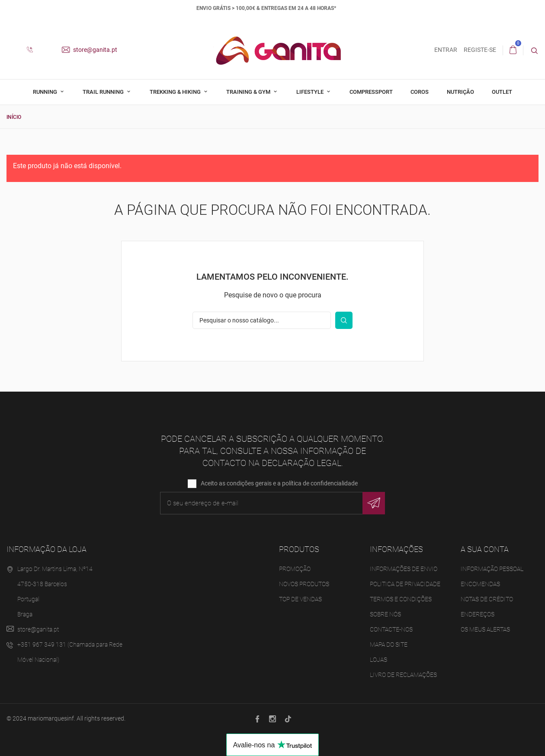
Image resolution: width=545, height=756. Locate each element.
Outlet (502, 92)
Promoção (295, 569)
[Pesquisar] (262, 320)
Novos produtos (304, 584)
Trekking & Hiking (176, 92)
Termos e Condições (401, 599)
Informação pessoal (492, 569)
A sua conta (485, 549)
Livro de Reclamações (403, 675)
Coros (420, 92)
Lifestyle (311, 92)
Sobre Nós (385, 614)
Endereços (478, 614)
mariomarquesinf (51, 718)
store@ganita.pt (90, 50)
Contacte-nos (391, 629)
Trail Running (104, 92)
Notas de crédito (487, 599)
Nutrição (460, 92)
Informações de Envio (404, 569)
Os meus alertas (485, 629)
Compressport (371, 92)
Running (46, 92)
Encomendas (480, 584)
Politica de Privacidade (405, 584)
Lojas (378, 660)
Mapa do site (389, 644)
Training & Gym (249, 92)
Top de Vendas (300, 599)
